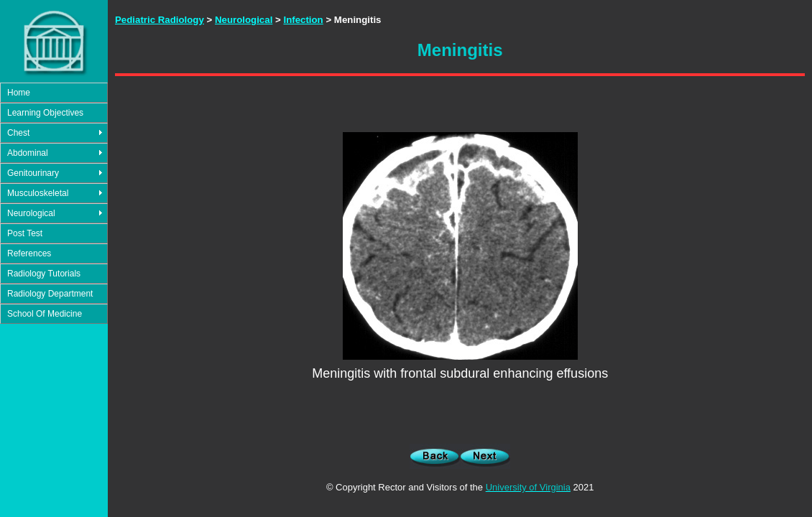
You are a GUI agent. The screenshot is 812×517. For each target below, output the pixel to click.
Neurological (31, 213)
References (29, 253)
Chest (18, 133)
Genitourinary (33, 173)
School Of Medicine (45, 314)
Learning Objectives (45, 113)
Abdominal (28, 153)
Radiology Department (50, 294)
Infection (303, 20)
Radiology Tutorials (44, 274)
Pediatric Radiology (160, 20)
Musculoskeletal (38, 193)
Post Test (25, 233)
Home (19, 93)
